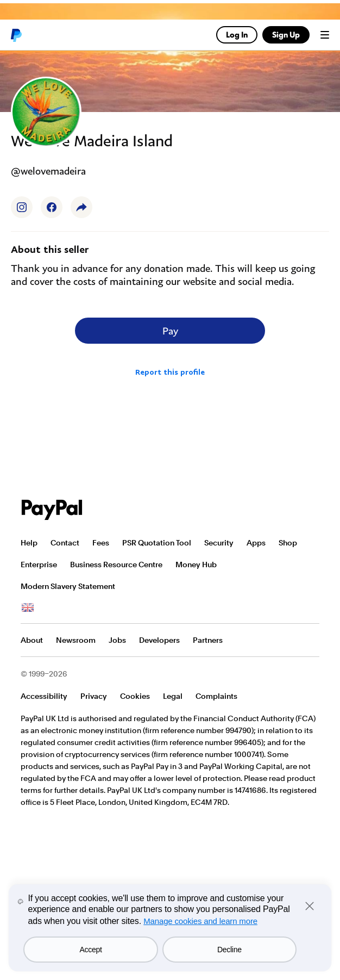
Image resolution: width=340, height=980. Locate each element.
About (32, 640)
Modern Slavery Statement (68, 586)
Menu (325, 35)
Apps (256, 543)
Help (29, 543)
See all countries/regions (28, 608)
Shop (288, 543)
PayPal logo (16, 35)
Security (219, 543)
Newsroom (76, 640)
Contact (65, 543)
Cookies (135, 696)
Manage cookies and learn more (200, 921)
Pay (170, 331)
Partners (208, 640)
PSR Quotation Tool (157, 543)
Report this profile (170, 372)
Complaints (216, 696)
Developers (159, 640)
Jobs (117, 640)
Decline (229, 950)
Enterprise (39, 565)
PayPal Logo (52, 510)
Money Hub (196, 565)
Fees (101, 543)
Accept (91, 950)
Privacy (94, 696)
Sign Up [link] (286, 35)
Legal (173, 696)
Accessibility (44, 696)
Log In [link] (237, 35)
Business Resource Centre (116, 565)
